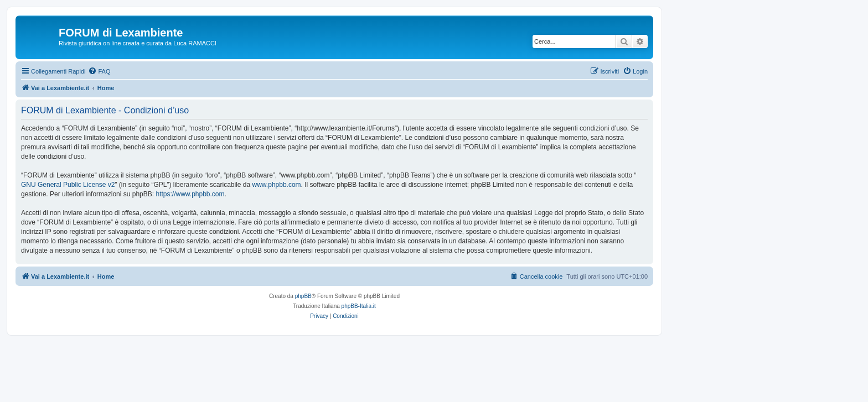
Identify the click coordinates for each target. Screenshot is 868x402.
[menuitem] (99, 71)
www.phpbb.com (277, 185)
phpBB (303, 296)
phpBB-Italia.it (359, 306)
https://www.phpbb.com (190, 194)
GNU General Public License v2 (68, 185)
